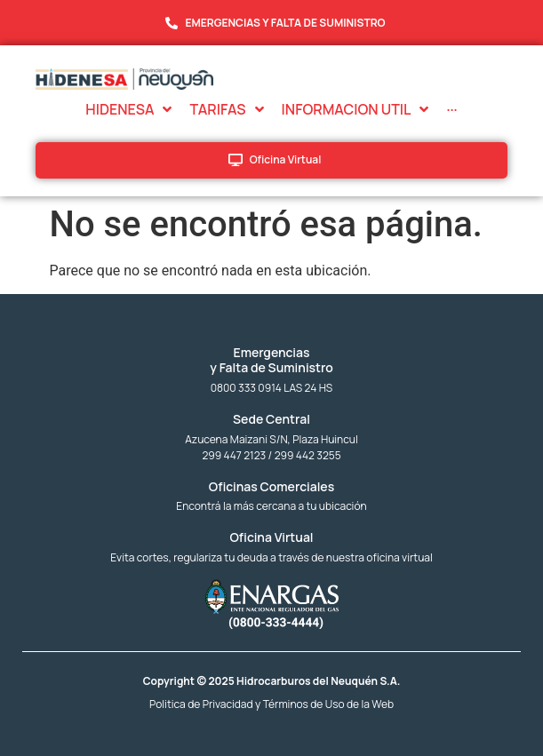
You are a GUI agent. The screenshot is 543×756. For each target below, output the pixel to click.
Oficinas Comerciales (271, 486)
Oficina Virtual (271, 537)
